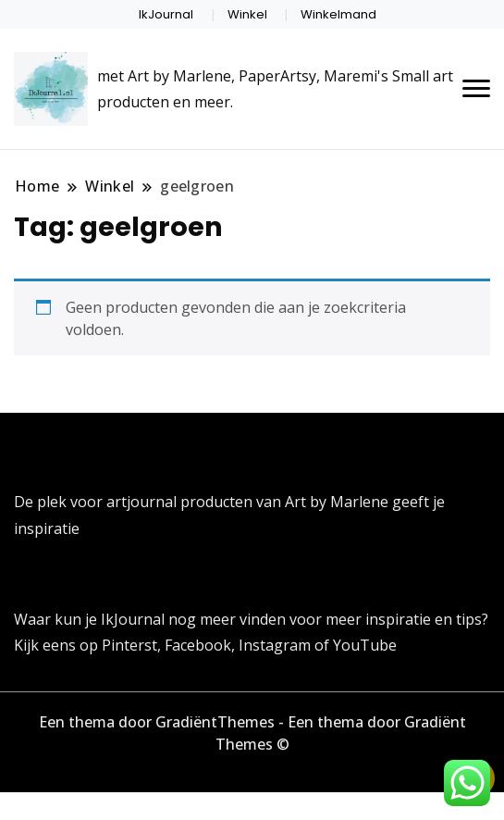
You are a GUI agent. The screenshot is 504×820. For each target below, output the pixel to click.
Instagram (277, 645)
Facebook (198, 645)
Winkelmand (338, 14)
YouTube (365, 645)
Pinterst (129, 645)
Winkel (247, 14)
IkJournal (166, 14)
